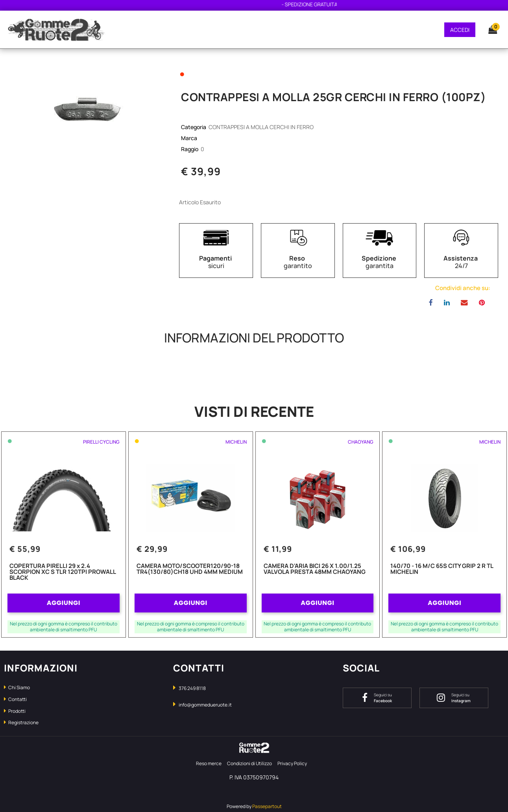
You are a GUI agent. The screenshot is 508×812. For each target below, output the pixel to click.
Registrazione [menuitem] (21, 722)
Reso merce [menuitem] (209, 763)
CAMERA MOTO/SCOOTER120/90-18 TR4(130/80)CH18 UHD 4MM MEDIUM (190, 569)
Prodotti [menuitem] (15, 711)
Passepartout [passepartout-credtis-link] (267, 806)
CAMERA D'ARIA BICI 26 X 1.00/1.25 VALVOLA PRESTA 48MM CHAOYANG (315, 569)
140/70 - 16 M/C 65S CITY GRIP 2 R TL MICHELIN (442, 569)
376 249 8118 (192, 688)
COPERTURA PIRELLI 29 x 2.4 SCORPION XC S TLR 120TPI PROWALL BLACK (63, 572)
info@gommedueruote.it (205, 705)
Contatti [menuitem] (15, 699)
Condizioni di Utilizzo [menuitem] (249, 763)
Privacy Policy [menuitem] (292, 763)
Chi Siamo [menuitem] (17, 687)
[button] (85, 103)
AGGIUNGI (64, 603)
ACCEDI (460, 30)
